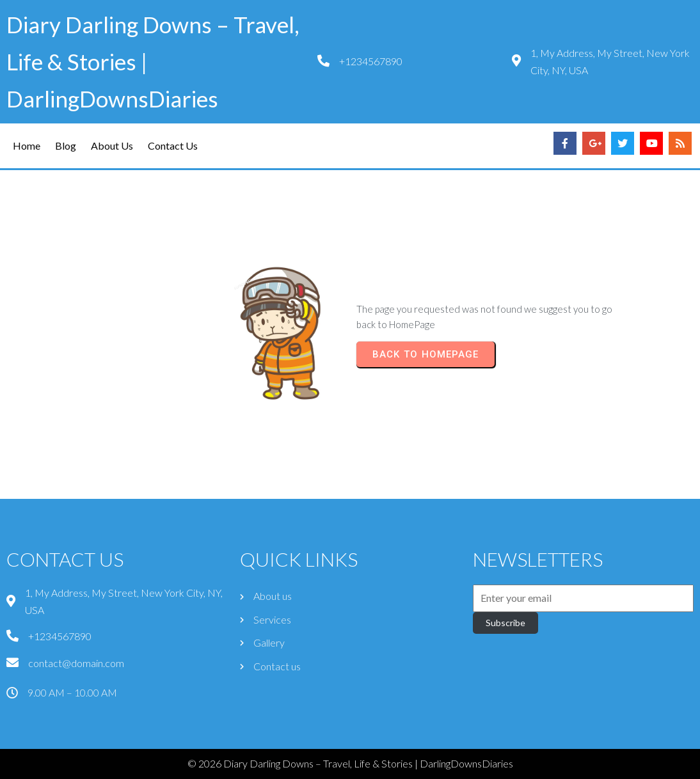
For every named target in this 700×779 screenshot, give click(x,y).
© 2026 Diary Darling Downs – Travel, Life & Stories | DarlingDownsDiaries (350, 763)
